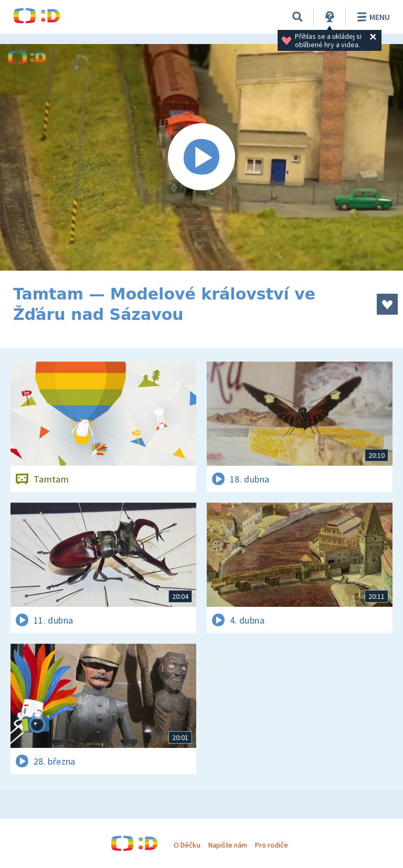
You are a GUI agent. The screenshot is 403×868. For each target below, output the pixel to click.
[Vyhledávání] (298, 17)
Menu (372, 17)
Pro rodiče (272, 845)
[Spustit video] (201, 157)
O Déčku (187, 845)
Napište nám (228, 845)
